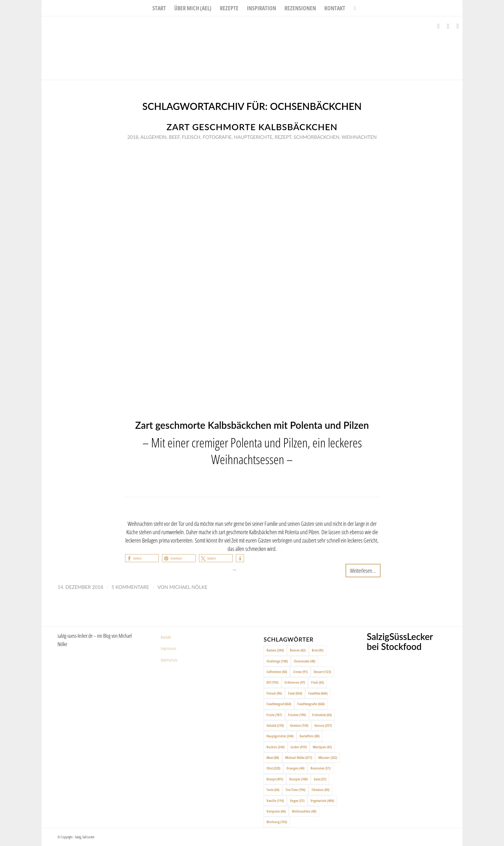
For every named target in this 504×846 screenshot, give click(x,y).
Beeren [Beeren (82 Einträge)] (298, 650)
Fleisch (191, 137)
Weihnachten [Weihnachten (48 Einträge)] (304, 811)
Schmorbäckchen (316, 137)
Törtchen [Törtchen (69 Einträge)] (320, 790)
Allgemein (153, 137)
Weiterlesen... (363, 570)
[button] (142, 558)
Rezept (283, 137)
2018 (133, 137)
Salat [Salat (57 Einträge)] (320, 779)
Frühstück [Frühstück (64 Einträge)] (322, 715)
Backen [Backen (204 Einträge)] (275, 650)
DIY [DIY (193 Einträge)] (272, 682)
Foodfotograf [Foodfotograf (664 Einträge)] (279, 704)
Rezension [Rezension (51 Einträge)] (320, 768)
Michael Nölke (188, 587)
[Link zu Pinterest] (458, 26)
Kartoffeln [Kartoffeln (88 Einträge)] (310, 736)
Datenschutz (169, 660)
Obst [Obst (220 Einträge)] (273, 768)
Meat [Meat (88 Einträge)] (273, 757)
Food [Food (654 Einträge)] (295, 693)
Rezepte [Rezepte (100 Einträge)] (298, 779)
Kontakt (166, 637)
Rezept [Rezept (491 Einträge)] (275, 779)
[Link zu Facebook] (438, 26)
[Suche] (352, 8)
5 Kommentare (130, 587)
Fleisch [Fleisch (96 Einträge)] (274, 693)
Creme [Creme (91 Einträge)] (300, 672)
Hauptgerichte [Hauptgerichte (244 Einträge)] (280, 736)
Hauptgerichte (253, 137)
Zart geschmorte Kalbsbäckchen (252, 127)
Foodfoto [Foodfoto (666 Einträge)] (318, 693)
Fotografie (217, 137)
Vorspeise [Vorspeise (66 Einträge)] (276, 811)
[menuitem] (159, 8)
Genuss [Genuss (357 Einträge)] (323, 725)
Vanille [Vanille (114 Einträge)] (275, 801)
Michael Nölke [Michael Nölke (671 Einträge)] (299, 757)
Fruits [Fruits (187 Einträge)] (274, 715)
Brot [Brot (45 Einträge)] (318, 650)
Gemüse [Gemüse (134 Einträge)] (299, 725)
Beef (174, 137)
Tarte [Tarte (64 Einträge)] (273, 790)
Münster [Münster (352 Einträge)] (328, 757)
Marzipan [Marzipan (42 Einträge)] (322, 747)
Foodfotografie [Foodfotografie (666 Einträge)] (311, 704)
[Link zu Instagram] (448, 26)
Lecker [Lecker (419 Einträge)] (299, 747)
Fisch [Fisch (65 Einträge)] (318, 682)
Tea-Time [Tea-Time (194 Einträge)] (295, 790)
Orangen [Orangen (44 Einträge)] (295, 768)
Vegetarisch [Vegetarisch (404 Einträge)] (322, 801)
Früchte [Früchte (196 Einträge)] (297, 715)
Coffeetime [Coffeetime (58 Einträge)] (277, 672)
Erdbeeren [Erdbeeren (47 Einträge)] (295, 682)
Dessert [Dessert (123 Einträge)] (322, 672)
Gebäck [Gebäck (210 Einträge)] (275, 725)
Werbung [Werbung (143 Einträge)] (277, 822)
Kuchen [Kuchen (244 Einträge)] (275, 747)
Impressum (168, 648)
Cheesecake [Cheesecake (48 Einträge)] (305, 661)
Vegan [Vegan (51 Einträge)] (297, 801)
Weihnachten (359, 137)
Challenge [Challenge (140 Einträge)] (277, 661)
